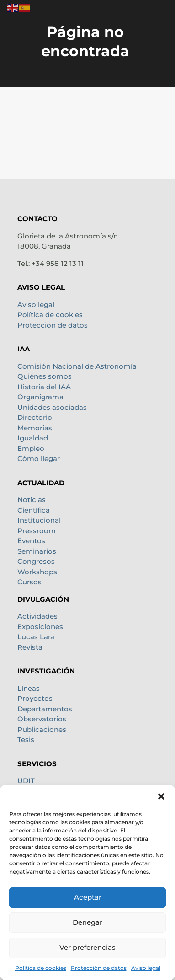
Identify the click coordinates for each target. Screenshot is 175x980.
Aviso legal (146, 968)
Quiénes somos (45, 376)
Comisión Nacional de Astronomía (77, 366)
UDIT (26, 781)
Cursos (29, 582)
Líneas (29, 688)
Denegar (87, 922)
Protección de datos (99, 968)
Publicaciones (42, 729)
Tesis (26, 739)
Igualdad (33, 438)
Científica (34, 510)
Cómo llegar (39, 458)
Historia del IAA (44, 387)
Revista (30, 647)
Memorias (35, 428)
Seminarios (37, 551)
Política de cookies (41, 968)
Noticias (32, 500)
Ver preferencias (87, 947)
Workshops (37, 572)
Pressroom (37, 531)
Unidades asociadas (52, 407)
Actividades (37, 616)
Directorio (35, 417)
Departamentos (45, 709)
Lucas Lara (36, 637)
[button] (161, 796)
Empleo (31, 448)
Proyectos (35, 698)
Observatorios (42, 719)
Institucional (39, 520)
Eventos (31, 541)
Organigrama (40, 397)
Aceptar (88, 897)
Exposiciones (40, 627)
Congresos (36, 561)
